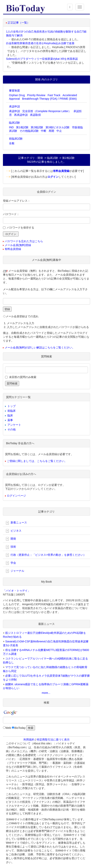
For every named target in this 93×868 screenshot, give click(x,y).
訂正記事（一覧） (19, 23)
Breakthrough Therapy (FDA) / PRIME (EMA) (49, 99)
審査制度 (14, 91)
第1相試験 (22, 127)
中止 (59, 131)
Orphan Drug (17, 95)
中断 (44, 131)
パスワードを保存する (21, 228)
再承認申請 (21, 115)
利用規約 (29, 740)
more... (46, 693)
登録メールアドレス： (17, 201)
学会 (11, 563)
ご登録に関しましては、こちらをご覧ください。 (37, 461)
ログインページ (16, 496)
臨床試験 (14, 123)
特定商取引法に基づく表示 (53, 740)
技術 (11, 547)
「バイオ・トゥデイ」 (17, 591)
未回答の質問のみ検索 (23, 377)
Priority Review (36, 95)
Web (8, 728)
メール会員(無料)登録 (18, 245)
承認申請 (14, 106)
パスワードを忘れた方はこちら (24, 241)
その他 (12, 429)
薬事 (10, 420)
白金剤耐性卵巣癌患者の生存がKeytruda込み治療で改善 (40, 43)
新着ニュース (16, 523)
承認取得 (35, 115)
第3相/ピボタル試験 (58, 127)
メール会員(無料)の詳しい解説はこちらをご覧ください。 (40, 347)
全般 (12, 143)
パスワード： (11, 214)
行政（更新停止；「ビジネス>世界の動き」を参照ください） (46, 555)
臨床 (10, 415)
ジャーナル (15, 571)
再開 (51, 131)
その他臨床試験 (29, 131)
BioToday (20, 728)
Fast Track (54, 95)
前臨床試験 (16, 139)
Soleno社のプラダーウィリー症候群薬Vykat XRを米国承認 (42, 59)
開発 (11, 539)
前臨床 (12, 411)
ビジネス (14, 531)
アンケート (14, 425)
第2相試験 (37, 127)
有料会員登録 (13, 249)
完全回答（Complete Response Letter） (47, 111)
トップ (12, 406)
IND (11, 127)
